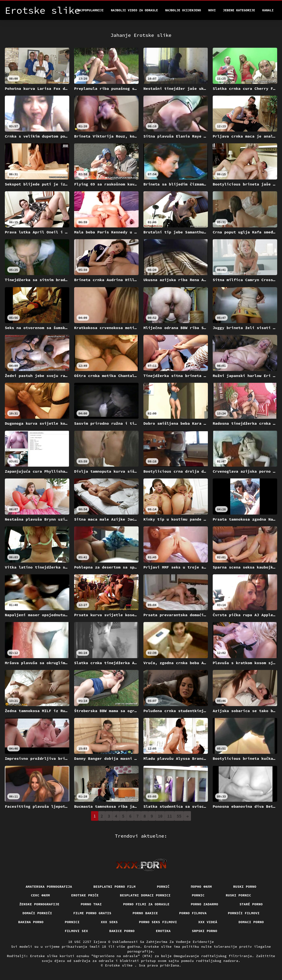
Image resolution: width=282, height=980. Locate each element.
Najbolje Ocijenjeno (183, 10)
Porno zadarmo (204, 904)
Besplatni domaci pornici (145, 895)
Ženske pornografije (39, 904)
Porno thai (91, 904)
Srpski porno (205, 931)
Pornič (163, 887)
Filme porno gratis (92, 913)
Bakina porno (31, 922)
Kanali (268, 10)
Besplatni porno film (115, 887)
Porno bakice (145, 913)
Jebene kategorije (239, 10)
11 (170, 816)
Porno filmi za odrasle (146, 904)
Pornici (72, 922)
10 (160, 816)
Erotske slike (120, 965)
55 (179, 816)
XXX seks (109, 922)
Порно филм (201, 887)
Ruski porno (245, 887)
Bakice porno (122, 931)
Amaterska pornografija (49, 887)
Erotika (163, 931)
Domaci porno (251, 922)
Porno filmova (193, 913)
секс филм (40, 895)
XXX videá (208, 922)
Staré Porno (251, 904)
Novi (212, 10)
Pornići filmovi (244, 913)
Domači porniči (37, 913)
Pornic (198, 895)
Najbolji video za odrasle (134, 10)
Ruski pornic (238, 895)
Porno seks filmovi (158, 922)
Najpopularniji (90, 10)
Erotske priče (85, 895)
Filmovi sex (76, 931)
